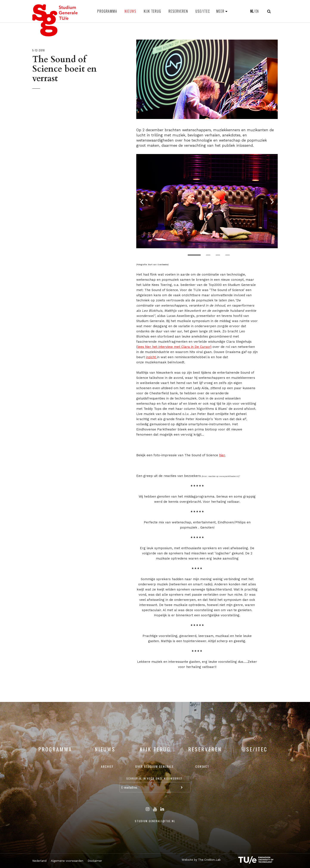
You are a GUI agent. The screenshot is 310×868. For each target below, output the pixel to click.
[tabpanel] (207, 201)
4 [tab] (228, 255)
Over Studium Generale (154, 766)
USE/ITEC (203, 11)
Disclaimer (95, 861)
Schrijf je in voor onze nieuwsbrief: (155, 778)
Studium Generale (55, 20)
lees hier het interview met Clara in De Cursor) (174, 347)
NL (252, 11)
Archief (107, 766)
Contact (202, 766)
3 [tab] (218, 255)
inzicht (151, 357)
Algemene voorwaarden (67, 861)
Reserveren (178, 11)
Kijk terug (153, 11)
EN (257, 11)
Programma (107, 11)
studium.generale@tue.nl (155, 821)
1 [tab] (194, 255)
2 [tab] (208, 255)
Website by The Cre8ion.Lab (201, 860)
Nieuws (131, 11)
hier (222, 455)
